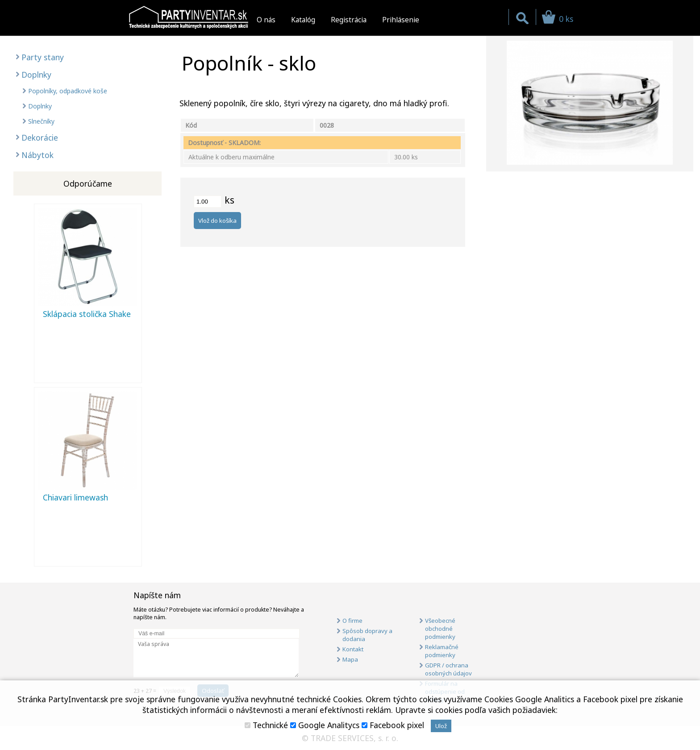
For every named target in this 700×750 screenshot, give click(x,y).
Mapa (350, 659)
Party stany (43, 57)
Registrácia (349, 20)
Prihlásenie (401, 20)
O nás (266, 20)
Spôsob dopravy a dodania (367, 635)
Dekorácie (40, 137)
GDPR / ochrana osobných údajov (448, 669)
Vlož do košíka (217, 221)
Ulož (441, 726)
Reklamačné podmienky (442, 651)
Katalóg (303, 20)
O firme (352, 621)
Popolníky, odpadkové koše (68, 91)
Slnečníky (41, 121)
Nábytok (37, 155)
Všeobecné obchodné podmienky (440, 629)
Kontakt (353, 649)
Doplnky (36, 75)
